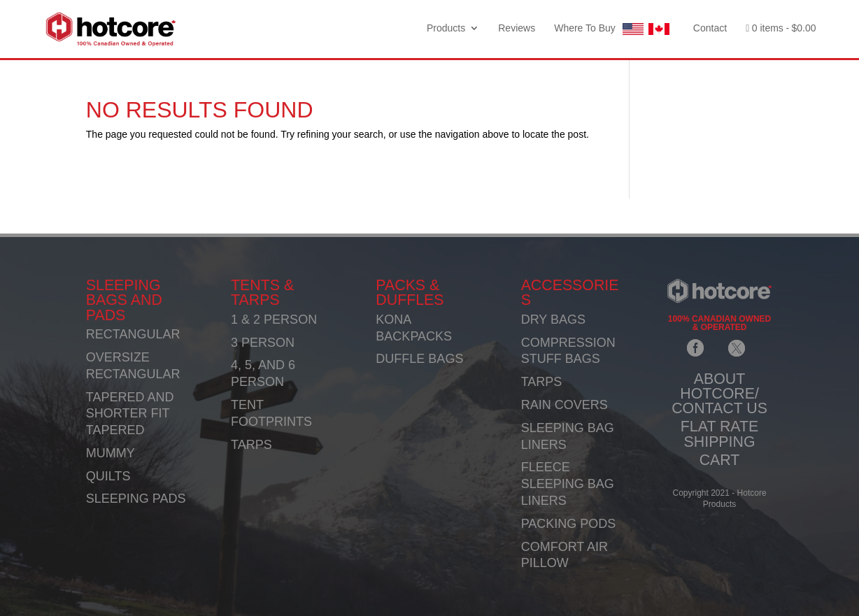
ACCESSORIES (570, 293)
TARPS (251, 445)
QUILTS (108, 476)
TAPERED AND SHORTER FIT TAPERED (130, 414)
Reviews (517, 28)
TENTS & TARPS (262, 293)
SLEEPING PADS (136, 499)
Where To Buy (614, 29)
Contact (710, 28)
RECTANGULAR (133, 334)
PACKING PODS (569, 524)
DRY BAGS (553, 320)
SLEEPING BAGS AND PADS (124, 300)
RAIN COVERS (565, 405)
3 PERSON (263, 343)
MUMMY (111, 453)
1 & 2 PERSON (274, 320)
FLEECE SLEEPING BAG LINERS (568, 484)
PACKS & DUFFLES (410, 293)
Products (446, 28)
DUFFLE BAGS (419, 359)
